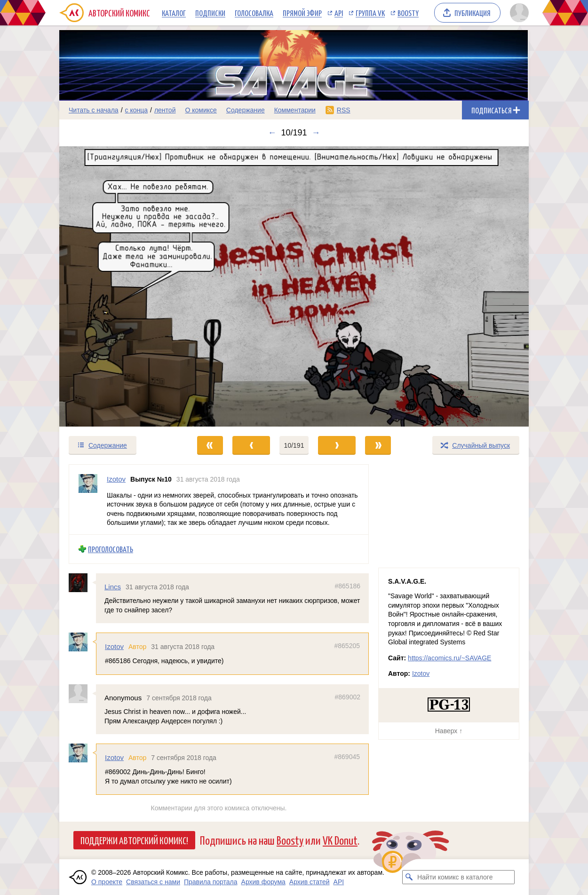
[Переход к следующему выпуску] (294, 286)
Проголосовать (111, 549)
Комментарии (295, 110)
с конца (137, 110)
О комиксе (201, 110)
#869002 (347, 697)
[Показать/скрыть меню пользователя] (518, 13)
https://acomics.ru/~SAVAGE (449, 658)
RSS (344, 110)
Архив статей (310, 882)
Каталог (174, 13)
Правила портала (211, 882)
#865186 (347, 586)
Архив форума (263, 882)
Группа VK (370, 13)
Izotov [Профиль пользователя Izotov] (116, 479)
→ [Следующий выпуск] (316, 133)
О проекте (107, 882)
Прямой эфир (302, 13)
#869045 (347, 757)
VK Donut (340, 840)
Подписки (210, 13)
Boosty (408, 13)
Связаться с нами (153, 882)
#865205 (347, 646)
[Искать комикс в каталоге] (409, 877)
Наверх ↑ (449, 731)
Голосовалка (254, 13)
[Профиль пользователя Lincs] (82, 583)
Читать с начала (94, 110)
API (339, 13)
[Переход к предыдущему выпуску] (118, 286)
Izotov (114, 647)
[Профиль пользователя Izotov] (88, 499)
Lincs (113, 587)
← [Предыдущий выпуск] (272, 133)
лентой (165, 110)
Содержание (246, 110)
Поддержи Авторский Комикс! (134, 840)
